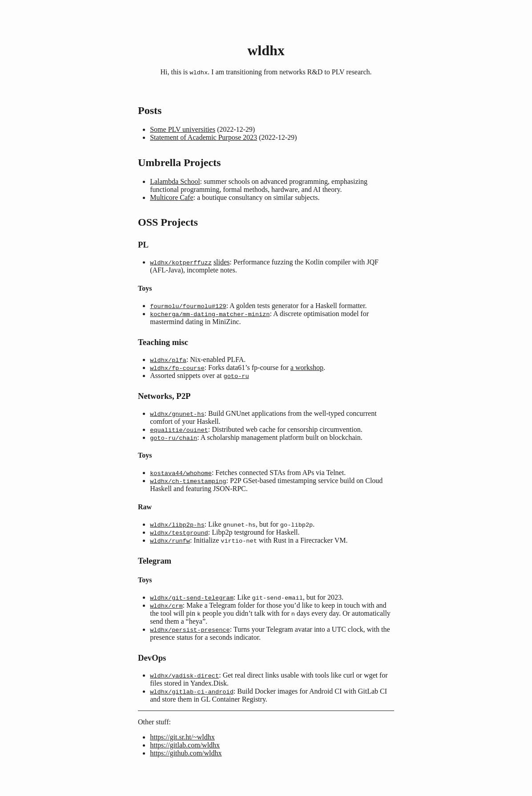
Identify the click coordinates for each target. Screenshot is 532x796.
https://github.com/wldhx (186, 762)
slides (222, 263)
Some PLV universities (183, 130)
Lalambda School (175, 182)
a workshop (307, 370)
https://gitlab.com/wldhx (185, 754)
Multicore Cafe (171, 198)
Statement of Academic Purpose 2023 (204, 138)
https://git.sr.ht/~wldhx (182, 746)
